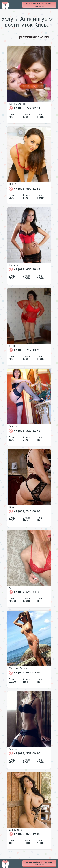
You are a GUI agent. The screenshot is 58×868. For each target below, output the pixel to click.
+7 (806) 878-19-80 (25, 834)
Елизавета (16, 830)
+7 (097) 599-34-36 (25, 592)
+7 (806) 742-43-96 (25, 350)
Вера (12, 507)
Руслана (14, 265)
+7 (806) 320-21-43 (25, 431)
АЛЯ (12, 588)
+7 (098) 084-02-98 (25, 673)
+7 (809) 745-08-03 (25, 511)
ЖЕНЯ (13, 346)
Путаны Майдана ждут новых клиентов (39, 5)
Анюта (13, 749)
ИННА (13, 184)
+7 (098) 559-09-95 (25, 753)
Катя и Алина (18, 104)
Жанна (13, 426)
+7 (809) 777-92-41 (25, 108)
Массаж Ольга (18, 668)
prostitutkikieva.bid (34, 37)
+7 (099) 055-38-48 (25, 269)
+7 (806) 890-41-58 (25, 189)
